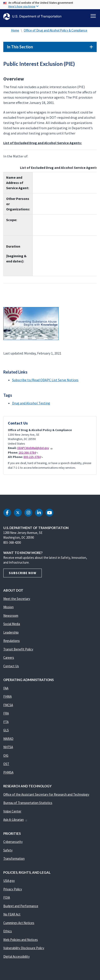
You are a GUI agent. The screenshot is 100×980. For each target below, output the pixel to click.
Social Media (12, 624)
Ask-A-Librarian (15, 820)
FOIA (7, 897)
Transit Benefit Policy (18, 649)
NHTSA (8, 747)
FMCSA (8, 705)
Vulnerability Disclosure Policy (24, 948)
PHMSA (8, 772)
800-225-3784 (33, 457)
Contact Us (11, 666)
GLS (6, 730)
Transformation (14, 859)
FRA (6, 713)
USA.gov (9, 881)
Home (15, 30)
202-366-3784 (28, 453)
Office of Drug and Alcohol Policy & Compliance (55, 30)
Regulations (12, 641)
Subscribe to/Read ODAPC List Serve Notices (45, 380)
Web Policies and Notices (21, 940)
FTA (6, 722)
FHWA (7, 696)
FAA (6, 688)
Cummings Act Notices (19, 923)
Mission (8, 607)
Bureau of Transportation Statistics (28, 803)
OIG (6, 756)
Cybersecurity (13, 842)
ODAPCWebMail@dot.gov (35, 448)
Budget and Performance (21, 906)
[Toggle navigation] (93, 16)
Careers (9, 658)
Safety (8, 850)
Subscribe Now (23, 573)
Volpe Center (12, 811)
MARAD (8, 739)
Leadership (11, 632)
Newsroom (11, 616)
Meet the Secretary (17, 599)
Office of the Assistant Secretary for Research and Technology (46, 794)
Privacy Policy (13, 889)
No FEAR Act (12, 914)
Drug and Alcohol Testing (31, 403)
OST (6, 764)
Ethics (8, 931)
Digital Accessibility (16, 956)
